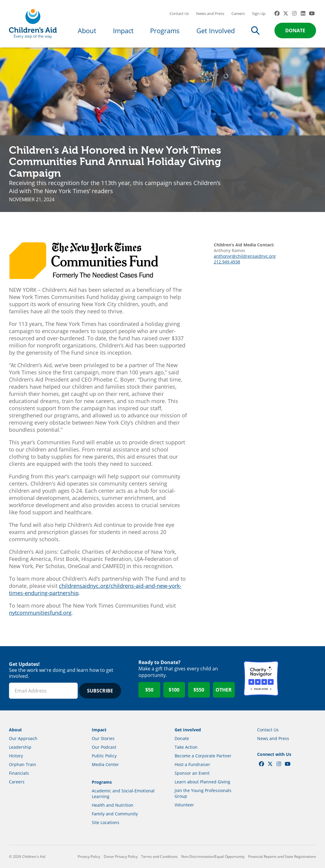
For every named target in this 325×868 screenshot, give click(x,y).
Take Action (186, 747)
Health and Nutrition (113, 805)
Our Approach (23, 738)
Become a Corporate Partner (203, 756)
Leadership (20, 747)
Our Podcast (104, 747)
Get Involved (216, 30)
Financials (19, 773)
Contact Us (179, 13)
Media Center (105, 764)
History (16, 756)
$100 (174, 690)
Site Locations (106, 822)
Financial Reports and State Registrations (282, 856)
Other (224, 690)
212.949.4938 (227, 262)
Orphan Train (23, 764)
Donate (295, 30)
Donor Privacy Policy (121, 856)
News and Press (210, 13)
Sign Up (259, 13)
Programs (165, 30)
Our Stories (103, 738)
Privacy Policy (89, 856)
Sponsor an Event (192, 773)
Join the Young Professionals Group (203, 793)
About (87, 30)
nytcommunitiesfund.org (40, 613)
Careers (238, 13)
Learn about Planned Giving (202, 782)
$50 (149, 690)
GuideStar (299, 678)
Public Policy (104, 756)
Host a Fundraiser (192, 764)
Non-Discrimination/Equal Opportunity (213, 856)
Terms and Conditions (159, 856)
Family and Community (115, 814)
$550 (199, 690)
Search (255, 30)
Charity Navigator (261, 678)
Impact (123, 30)
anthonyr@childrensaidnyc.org (245, 256)
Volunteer (184, 805)
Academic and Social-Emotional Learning (123, 794)
